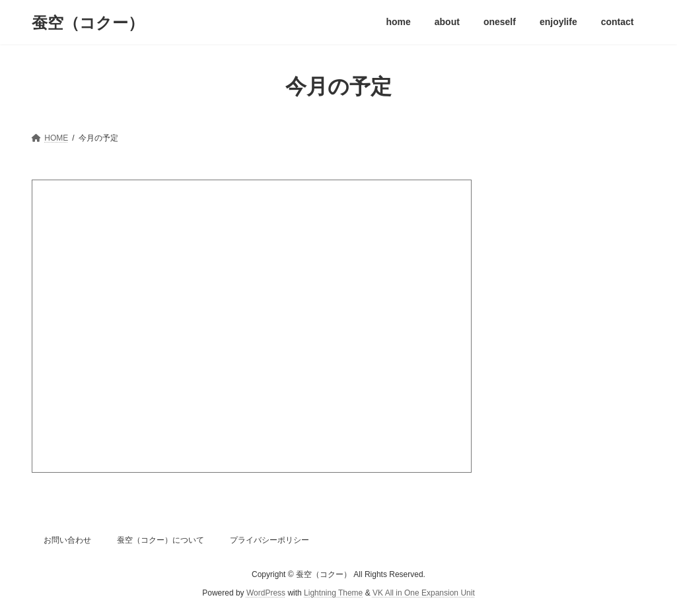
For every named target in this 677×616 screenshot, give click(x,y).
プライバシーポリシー (269, 540)
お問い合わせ (67, 540)
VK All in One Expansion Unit (424, 594)
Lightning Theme (333, 594)
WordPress (266, 594)
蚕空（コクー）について (160, 540)
